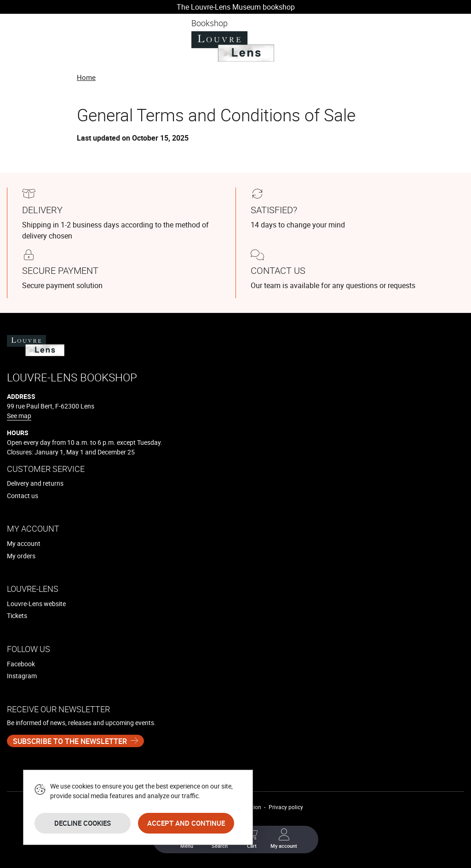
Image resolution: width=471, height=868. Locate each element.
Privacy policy (286, 807)
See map (19, 416)
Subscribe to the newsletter (70, 741)
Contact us (23, 496)
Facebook (21, 664)
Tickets (17, 616)
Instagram (22, 676)
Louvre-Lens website (36, 604)
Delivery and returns (35, 483)
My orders (21, 556)
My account (24, 543)
